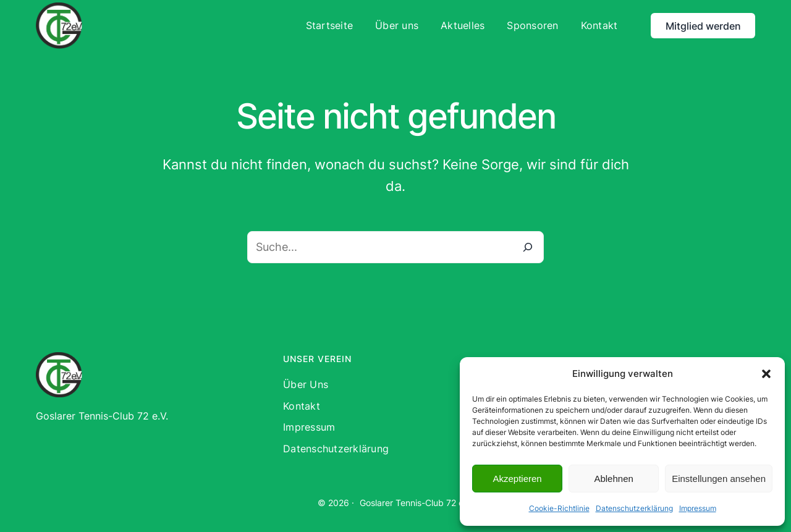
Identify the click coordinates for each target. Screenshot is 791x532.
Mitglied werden (703, 26)
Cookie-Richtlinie (559, 508)
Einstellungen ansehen (719, 479)
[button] (766, 374)
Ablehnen (613, 479)
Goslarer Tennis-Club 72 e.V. (417, 503)
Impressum (698, 508)
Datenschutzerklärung (634, 508)
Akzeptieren (517, 479)
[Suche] (528, 247)
